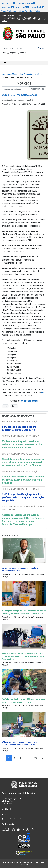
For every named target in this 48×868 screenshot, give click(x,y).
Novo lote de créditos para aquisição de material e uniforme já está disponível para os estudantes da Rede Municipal (23, 462)
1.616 (35, 758)
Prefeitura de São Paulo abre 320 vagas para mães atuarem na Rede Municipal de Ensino (23, 480)
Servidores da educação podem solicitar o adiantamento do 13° (19, 428)
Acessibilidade (38, 7)
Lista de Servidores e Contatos (15, 819)
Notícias (23, 53)
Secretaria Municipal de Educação (17, 74)
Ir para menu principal (26, 3)
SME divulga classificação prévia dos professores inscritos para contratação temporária (23, 497)
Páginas (13, 53)
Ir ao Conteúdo (9, 3)
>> (43, 758)
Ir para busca (8, 7)
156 (5, 814)
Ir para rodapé (22, 7)
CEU (5, 406)
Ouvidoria (5, 18)
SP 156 (4, 21)
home (14, 406)
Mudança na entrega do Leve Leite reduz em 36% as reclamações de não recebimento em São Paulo (22, 444)
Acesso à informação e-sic (12, 16)
